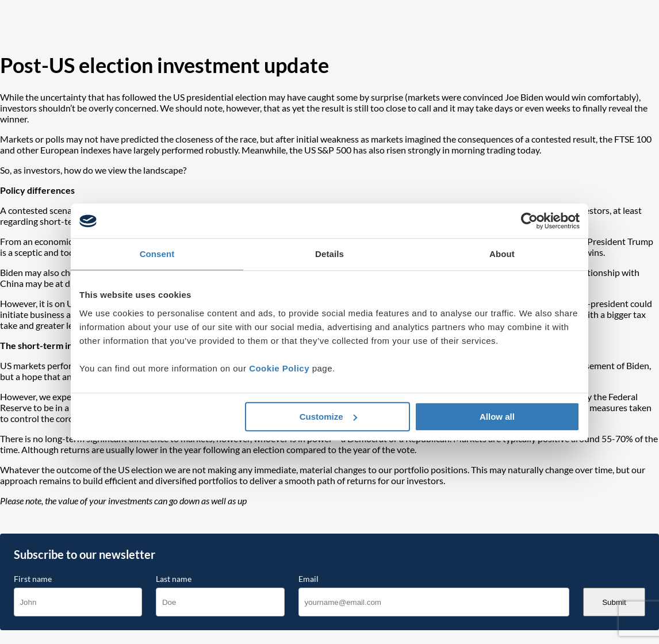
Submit (614, 602)
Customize (328, 417)
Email (309, 579)
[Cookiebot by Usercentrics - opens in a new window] (529, 221)
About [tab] (502, 254)
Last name (174, 579)
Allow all (497, 417)
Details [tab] (329, 254)
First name (33, 579)
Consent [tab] (157, 254)
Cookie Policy (279, 368)
